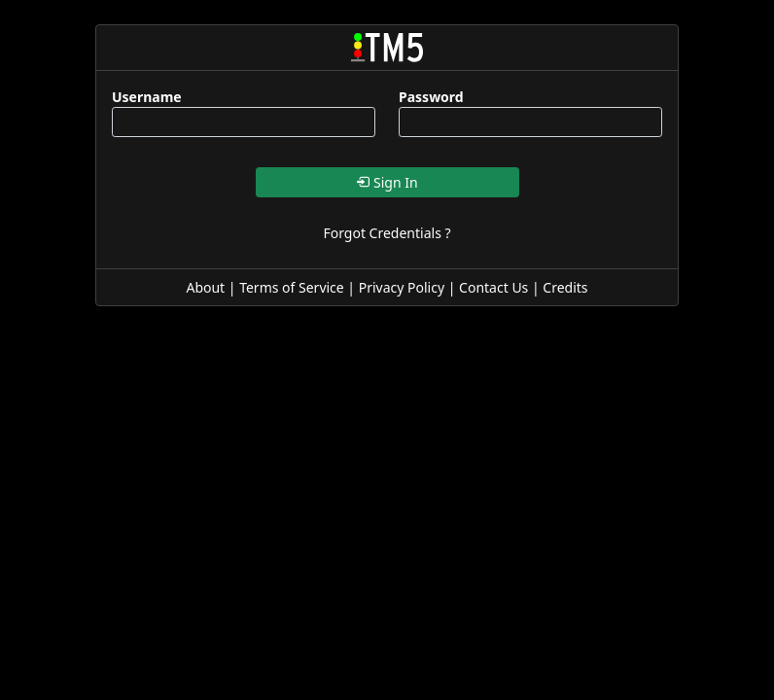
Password (431, 97)
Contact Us (493, 287)
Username (147, 97)
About (205, 287)
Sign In (387, 182)
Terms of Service (292, 287)
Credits (565, 287)
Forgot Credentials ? (387, 233)
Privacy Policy (402, 287)
